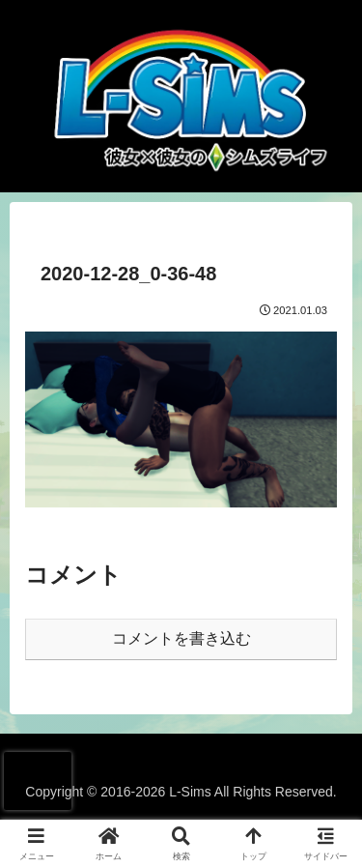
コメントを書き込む (181, 638)
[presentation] (38, 781)
